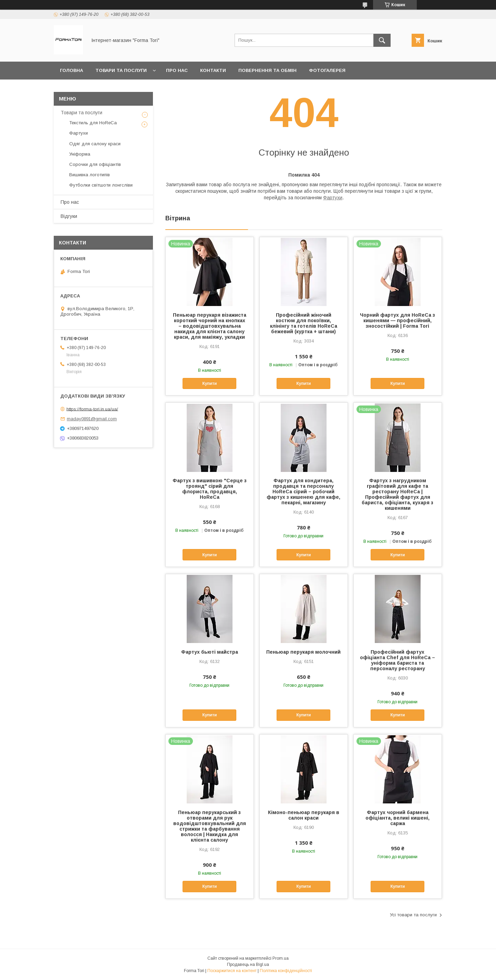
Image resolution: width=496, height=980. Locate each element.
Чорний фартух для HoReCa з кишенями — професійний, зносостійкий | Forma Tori (397, 320)
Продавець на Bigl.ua (248, 965)
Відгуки (69, 216)
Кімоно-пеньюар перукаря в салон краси (304, 815)
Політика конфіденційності (286, 971)
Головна (71, 70)
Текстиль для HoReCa (93, 123)
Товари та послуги (121, 70)
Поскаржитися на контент (232, 971)
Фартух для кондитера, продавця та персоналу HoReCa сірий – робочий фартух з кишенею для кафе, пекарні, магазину (303, 492)
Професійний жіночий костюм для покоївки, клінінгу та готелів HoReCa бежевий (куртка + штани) (304, 323)
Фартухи (333, 198)
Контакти (213, 70)
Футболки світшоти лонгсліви (101, 185)
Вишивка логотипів (90, 175)
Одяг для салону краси (95, 144)
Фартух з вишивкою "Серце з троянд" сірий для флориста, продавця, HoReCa (210, 489)
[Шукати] (382, 40)
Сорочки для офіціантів (95, 164)
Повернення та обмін (267, 70)
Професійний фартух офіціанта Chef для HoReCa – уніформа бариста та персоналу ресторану (397, 660)
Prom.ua (281, 958)
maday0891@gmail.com (92, 419)
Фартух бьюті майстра (210, 652)
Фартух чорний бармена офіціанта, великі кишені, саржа (397, 818)
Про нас (177, 70)
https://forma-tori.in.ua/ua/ (92, 409)
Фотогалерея (327, 70)
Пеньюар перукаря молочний (303, 652)
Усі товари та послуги (413, 915)
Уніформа (80, 154)
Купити (209, 383)
